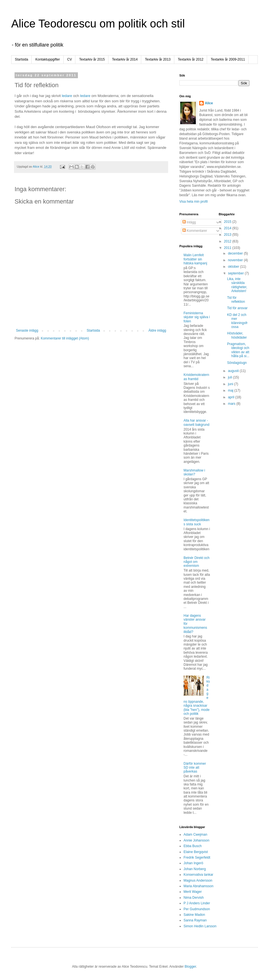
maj (231, 390)
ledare (67, 96)
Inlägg (189, 222)
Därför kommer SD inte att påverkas (195, 768)
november (236, 260)
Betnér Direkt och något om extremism (197, 562)
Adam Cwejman (195, 835)
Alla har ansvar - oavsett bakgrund (196, 422)
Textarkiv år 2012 (191, 59)
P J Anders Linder (197, 903)
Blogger (190, 967)
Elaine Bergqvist (196, 852)
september (236, 273)
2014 (228, 228)
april (231, 397)
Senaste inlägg (27, 330)
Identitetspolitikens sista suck (197, 522)
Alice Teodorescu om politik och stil (98, 24)
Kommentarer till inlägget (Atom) (65, 338)
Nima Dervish (194, 898)
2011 (228, 248)
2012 (228, 241)
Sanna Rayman (195, 920)
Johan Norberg (195, 869)
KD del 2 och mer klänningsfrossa (237, 321)
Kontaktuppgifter (47, 59)
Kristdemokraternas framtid (196, 377)
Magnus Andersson (198, 880)
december (236, 253)
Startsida (21, 59)
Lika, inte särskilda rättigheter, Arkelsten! (237, 285)
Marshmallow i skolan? (194, 472)
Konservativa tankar (198, 875)
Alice (209, 103)
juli (230, 377)
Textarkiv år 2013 (158, 59)
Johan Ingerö (193, 863)
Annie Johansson (196, 840)
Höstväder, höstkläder (237, 335)
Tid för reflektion (236, 300)
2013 (228, 235)
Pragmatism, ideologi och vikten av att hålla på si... (238, 350)
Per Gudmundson (197, 909)
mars (232, 404)
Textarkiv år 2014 (125, 59)
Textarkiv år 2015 (92, 59)
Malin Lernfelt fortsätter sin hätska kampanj (195, 259)
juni (231, 384)
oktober (234, 267)
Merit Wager (193, 892)
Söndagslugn (237, 363)
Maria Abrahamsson (199, 886)
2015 (228, 222)
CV (70, 59)
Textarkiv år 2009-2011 (228, 59)
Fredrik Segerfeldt (197, 857)
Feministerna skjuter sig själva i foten (197, 317)
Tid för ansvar (237, 308)
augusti (234, 371)
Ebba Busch (193, 846)
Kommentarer (195, 231)
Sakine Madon (194, 915)
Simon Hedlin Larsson (200, 926)
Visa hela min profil (193, 202)
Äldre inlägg (157, 330)
